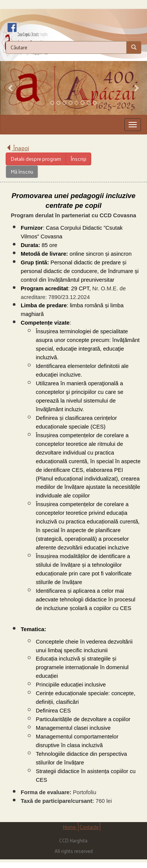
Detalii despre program (36, 159)
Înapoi (17, 148)
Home (70, 827)
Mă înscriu (22, 172)
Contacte (89, 827)
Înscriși (78, 159)
